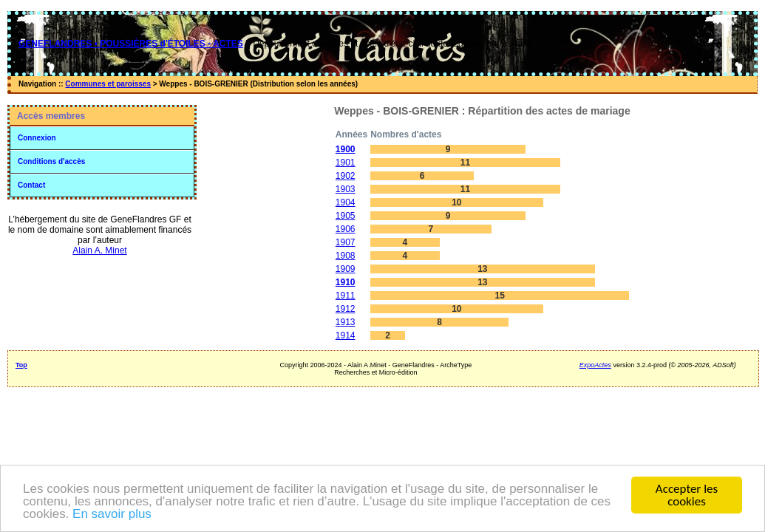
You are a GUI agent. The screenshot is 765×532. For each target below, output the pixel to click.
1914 (346, 335)
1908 (346, 256)
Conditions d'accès (51, 161)
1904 (346, 202)
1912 (346, 309)
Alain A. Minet (99, 250)
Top (21, 365)
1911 (346, 296)
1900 (346, 149)
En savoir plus (112, 515)
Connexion (37, 138)
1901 (346, 163)
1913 (346, 322)
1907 (346, 242)
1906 (346, 229)
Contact (31, 185)
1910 (346, 282)
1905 (346, 216)
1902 (346, 176)
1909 (346, 269)
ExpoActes (595, 365)
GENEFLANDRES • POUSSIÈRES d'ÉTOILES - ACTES (131, 44)
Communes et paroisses (108, 84)
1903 (346, 189)
